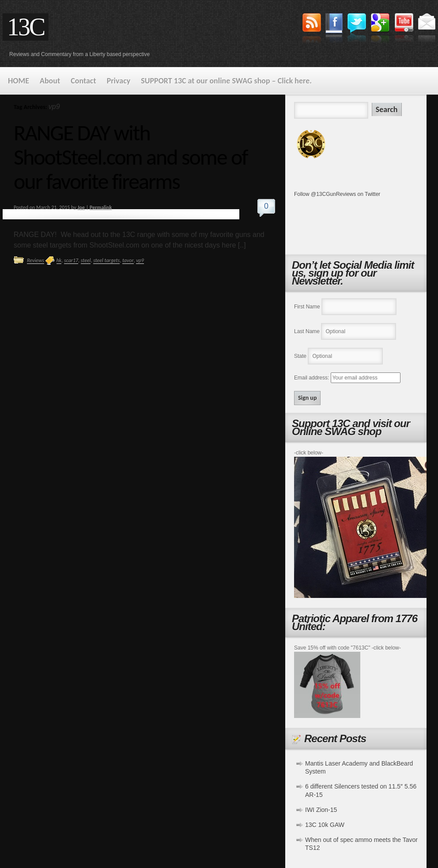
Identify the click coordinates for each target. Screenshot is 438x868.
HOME (19, 81)
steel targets (106, 260)
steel (86, 260)
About (50, 81)
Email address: (312, 378)
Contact (83, 81)
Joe (81, 207)
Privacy (119, 81)
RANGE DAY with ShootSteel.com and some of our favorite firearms (131, 157)
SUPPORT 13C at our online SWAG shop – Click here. (226, 81)
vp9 (140, 260)
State (300, 356)
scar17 (71, 260)
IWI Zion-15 (321, 810)
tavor (128, 260)
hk (59, 260)
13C (26, 27)
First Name (307, 307)
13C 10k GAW (325, 825)
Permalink (101, 207)
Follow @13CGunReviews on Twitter (337, 194)
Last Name (307, 331)
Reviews (36, 260)
